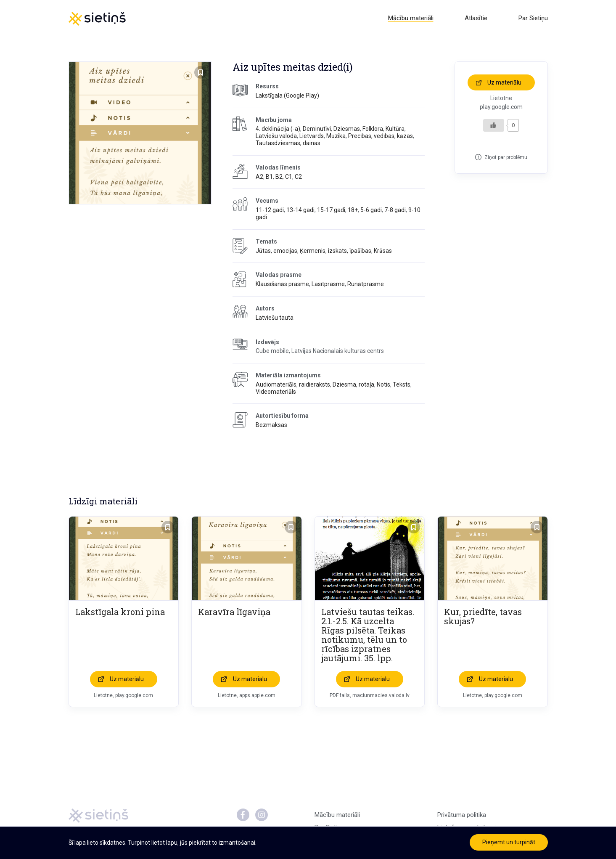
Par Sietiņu (533, 18)
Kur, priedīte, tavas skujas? (483, 617)
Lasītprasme (328, 285)
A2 (259, 177)
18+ (353, 211)
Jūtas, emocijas (276, 251)
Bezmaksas (271, 426)
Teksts (402, 385)
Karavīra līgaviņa (234, 612)
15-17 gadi (331, 211)
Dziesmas (347, 130)
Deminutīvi (317, 130)
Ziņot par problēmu (506, 158)
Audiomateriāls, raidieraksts (293, 385)
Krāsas (383, 251)
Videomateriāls (276, 392)
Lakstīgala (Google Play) (287, 96)
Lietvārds (312, 137)
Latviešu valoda (276, 137)
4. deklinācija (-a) (278, 130)
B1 (269, 177)
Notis (383, 385)
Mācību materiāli (411, 18)
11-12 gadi (270, 211)
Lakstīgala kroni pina (120, 612)
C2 (298, 177)
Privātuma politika (462, 816)
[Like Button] (494, 126)
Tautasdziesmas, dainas (288, 143)
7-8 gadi (395, 211)
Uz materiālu (504, 83)
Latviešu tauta (275, 318)
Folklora (373, 130)
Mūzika (336, 137)
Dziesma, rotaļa (353, 385)
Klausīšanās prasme (282, 285)
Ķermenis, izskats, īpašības (336, 251)
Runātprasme (366, 285)
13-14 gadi (300, 211)
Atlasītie (476, 18)
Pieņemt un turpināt (509, 842)
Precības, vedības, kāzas (381, 137)
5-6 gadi (371, 211)
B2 (279, 177)
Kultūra (395, 130)
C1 (289, 177)
